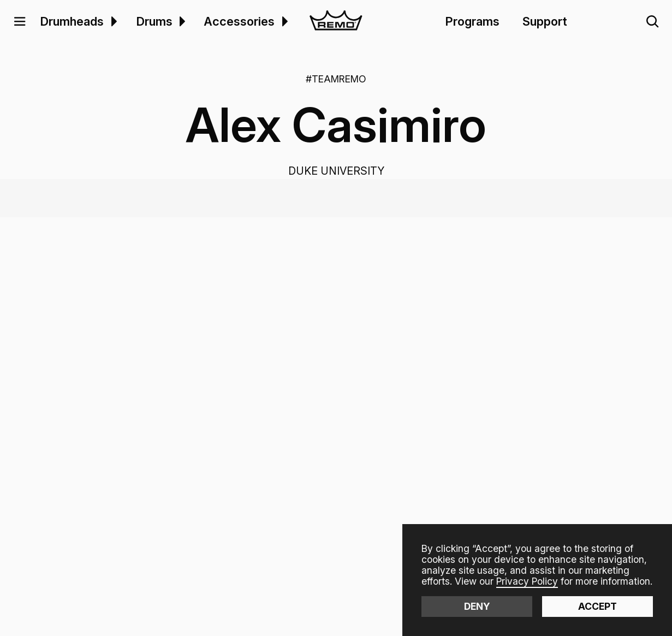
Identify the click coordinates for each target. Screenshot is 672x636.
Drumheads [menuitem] (72, 21)
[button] (20, 22)
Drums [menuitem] (154, 21)
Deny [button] (477, 606)
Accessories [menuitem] (239, 21)
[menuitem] (112, 21)
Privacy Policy (527, 581)
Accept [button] (597, 606)
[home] (336, 22)
